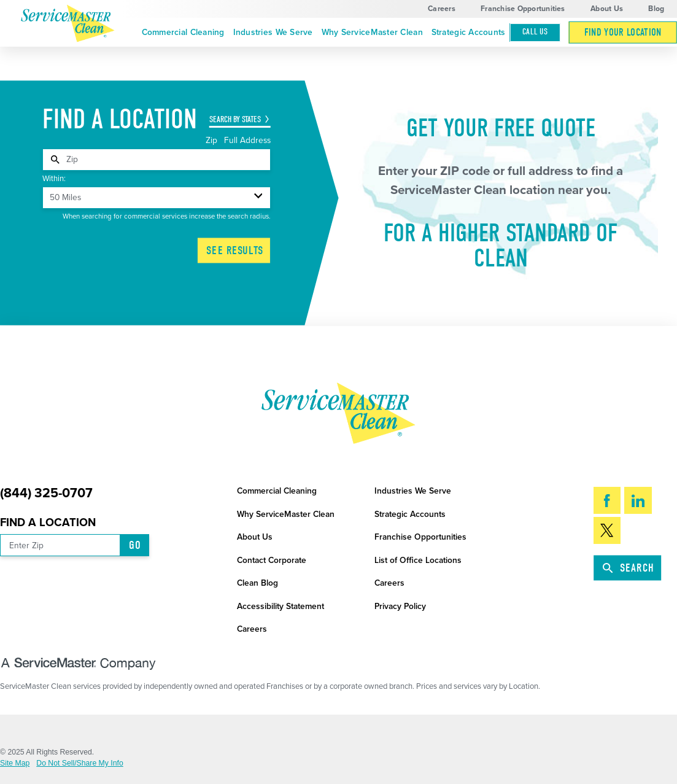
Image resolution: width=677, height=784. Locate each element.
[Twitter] (607, 530)
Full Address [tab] (247, 140)
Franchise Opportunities (523, 9)
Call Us (535, 32)
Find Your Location (623, 32)
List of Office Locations (418, 560)
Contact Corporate (272, 560)
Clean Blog (257, 583)
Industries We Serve (273, 32)
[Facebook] (607, 500)
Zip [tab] (213, 140)
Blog (656, 9)
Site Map (15, 763)
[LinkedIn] (638, 500)
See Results (235, 250)
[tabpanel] (157, 160)
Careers (442, 9)
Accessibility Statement (280, 606)
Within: (54, 179)
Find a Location (48, 522)
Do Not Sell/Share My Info (79, 763)
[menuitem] (183, 33)
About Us (607, 9)
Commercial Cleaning (183, 32)
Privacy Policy (400, 606)
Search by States (235, 119)
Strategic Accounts (469, 32)
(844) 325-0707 (46, 493)
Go (135, 545)
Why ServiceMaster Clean (372, 32)
